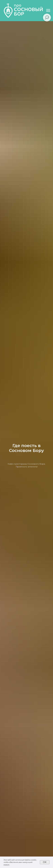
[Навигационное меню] (48, 11)
